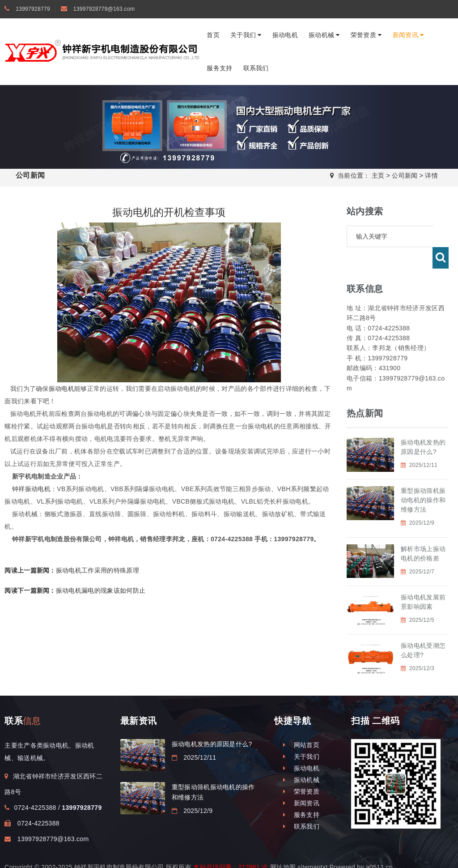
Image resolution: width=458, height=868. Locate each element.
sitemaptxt (312, 846)
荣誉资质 (366, 35)
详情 (431, 175)
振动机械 (324, 35)
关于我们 (246, 35)
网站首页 (301, 723)
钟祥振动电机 (31, 489)
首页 (213, 35)
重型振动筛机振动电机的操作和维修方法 (423, 479)
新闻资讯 (408, 35)
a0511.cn (379, 846)
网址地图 (283, 846)
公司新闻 (405, 175)
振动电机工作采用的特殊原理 (72, 570)
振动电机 (285, 35)
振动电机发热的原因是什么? (212, 723)
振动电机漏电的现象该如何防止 (75, 590)
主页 (378, 175)
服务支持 (219, 68)
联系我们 (256, 68)
